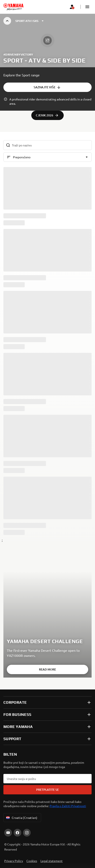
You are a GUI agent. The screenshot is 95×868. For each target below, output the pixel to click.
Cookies (32, 861)
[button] (87, 7)
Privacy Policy (14, 861)
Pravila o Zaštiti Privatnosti (68, 806)
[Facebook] (17, 833)
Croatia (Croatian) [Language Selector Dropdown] (21, 818)
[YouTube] (8, 833)
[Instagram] (27, 833)
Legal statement (52, 861)
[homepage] (13, 7)
